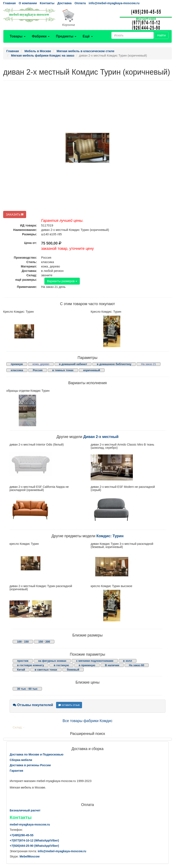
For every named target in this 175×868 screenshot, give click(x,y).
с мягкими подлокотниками (95, 661)
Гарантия (16, 771)
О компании (28, 3)
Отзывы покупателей (33, 705)
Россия (38, 370)
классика (17, 370)
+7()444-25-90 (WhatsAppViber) (34, 846)
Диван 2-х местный (101, 437)
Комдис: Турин (110, 536)
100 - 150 (23, 642)
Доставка (64, 3)
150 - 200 (44, 642)
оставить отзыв (69, 705)
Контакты (47, 3)
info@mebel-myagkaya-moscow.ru (114, 3)
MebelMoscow (30, 856)
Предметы (66, 36)
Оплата (80, 3)
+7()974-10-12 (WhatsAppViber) (34, 840)
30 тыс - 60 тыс (27, 689)
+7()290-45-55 (22, 835)
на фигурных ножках (52, 661)
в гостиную (61, 665)
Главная (9, 3)
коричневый (92, 370)
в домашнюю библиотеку (114, 364)
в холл (128, 661)
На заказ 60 (137, 665)
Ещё (88, 36)
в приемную (87, 665)
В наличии (112, 665)
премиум (17, 364)
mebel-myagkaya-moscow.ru (30, 824)
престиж (23, 661)
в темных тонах (63, 370)
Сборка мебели (21, 760)
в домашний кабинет (73, 364)
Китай (21, 670)
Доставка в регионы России (30, 765)
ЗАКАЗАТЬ (15, 214)
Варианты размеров (62, 281)
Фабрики (41, 36)
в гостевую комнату (31, 665)
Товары (18, 36)
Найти (162, 35)
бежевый (73, 670)
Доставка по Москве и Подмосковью (37, 754)
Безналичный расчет (25, 810)
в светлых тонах (46, 670)
